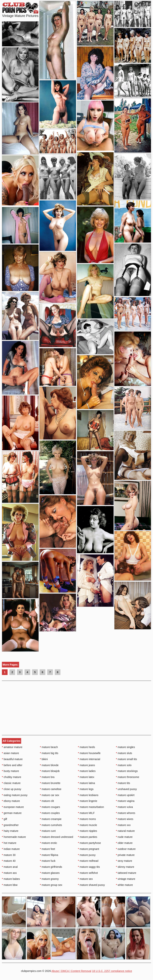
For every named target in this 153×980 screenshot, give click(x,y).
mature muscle (88, 825)
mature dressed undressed (56, 837)
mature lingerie (88, 801)
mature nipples (88, 831)
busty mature (10, 771)
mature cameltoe (51, 789)
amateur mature (12, 747)
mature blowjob (50, 771)
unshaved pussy (126, 789)
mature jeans (87, 765)
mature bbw (10, 885)
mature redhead (88, 861)
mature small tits (126, 759)
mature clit (47, 801)
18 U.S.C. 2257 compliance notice (112, 971)
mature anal (10, 867)
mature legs (86, 789)
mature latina (87, 783)
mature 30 (9, 855)
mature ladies (87, 771)
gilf (4, 819)
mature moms (87, 819)
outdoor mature (126, 849)
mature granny (49, 879)
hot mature (9, 843)
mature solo (124, 765)
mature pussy (87, 855)
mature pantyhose (89, 843)
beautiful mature (12, 759)
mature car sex (49, 795)
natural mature (125, 831)
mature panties (88, 837)
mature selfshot (88, 873)
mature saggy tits (89, 867)
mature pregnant (89, 849)
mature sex (85, 879)
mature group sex (51, 885)
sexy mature (124, 861)
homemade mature (14, 837)
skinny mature (125, 867)
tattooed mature (126, 873)
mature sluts (124, 753)
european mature (13, 807)
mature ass (9, 873)
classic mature (11, 783)
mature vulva (124, 807)
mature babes (11, 879)
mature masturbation (91, 807)
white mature (124, 885)
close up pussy (12, 789)
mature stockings (127, 771)
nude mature (124, 837)
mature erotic (48, 843)
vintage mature (126, 879)
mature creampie (51, 819)
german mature (12, 813)
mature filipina (49, 855)
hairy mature (10, 831)
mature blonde (49, 765)
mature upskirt (125, 795)
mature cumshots (51, 825)
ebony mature (11, 801)
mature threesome (128, 777)
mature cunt (48, 831)
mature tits (123, 783)
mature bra (47, 777)
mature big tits (49, 753)
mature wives (125, 819)
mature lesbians (88, 795)
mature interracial (89, 759)
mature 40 (9, 861)
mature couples (50, 813)
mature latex (86, 777)
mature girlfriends (51, 867)
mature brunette (50, 783)
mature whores (126, 813)
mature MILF (86, 813)
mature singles (125, 747)
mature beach (49, 747)
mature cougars (50, 807)
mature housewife (89, 753)
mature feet (47, 849)
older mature (124, 843)
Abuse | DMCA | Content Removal (71, 971)
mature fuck (48, 861)
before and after (12, 765)
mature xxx (123, 825)
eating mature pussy (15, 795)
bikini (44, 759)
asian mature (10, 753)
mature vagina (125, 801)
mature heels (87, 747)
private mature (125, 855)
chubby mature (12, 777)
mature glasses (50, 873)
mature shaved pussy (91, 885)
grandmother (10, 825)
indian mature (11, 849)
